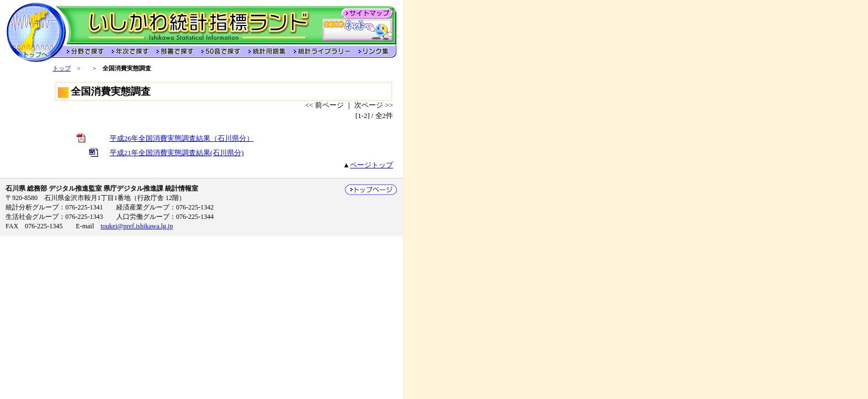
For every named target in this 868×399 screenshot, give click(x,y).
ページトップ (371, 165)
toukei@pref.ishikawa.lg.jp (137, 226)
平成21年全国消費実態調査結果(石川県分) (177, 153)
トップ (62, 68)
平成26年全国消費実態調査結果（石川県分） (182, 139)
